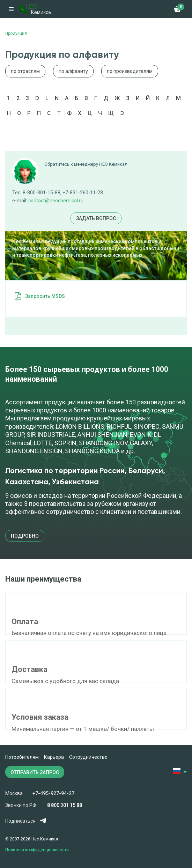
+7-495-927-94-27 (53, 793)
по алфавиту (73, 71)
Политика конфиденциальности (37, 850)
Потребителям (22, 757)
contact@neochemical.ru (56, 201)
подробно (25, 536)
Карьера (54, 757)
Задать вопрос (96, 218)
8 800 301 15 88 (65, 805)
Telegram (43, 821)
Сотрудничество (88, 757)
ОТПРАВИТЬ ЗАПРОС (35, 772)
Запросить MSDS (45, 296)
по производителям (130, 71)
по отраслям (25, 71)
